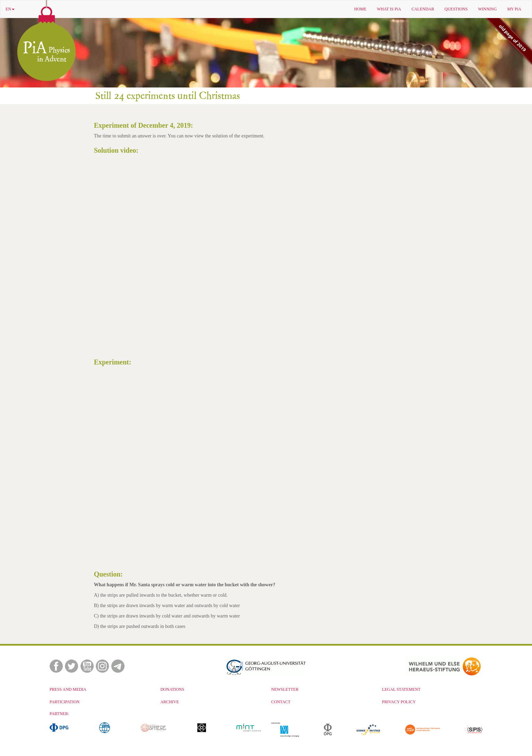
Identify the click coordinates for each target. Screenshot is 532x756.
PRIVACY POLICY (399, 702)
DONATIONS (172, 689)
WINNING (487, 9)
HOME (360, 9)
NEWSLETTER (285, 689)
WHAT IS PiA (389, 9)
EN (10, 9)
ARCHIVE (169, 702)
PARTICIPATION (65, 702)
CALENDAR (423, 9)
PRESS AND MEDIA (68, 689)
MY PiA (514, 9)
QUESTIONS (456, 9)
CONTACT (281, 702)
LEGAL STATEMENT (401, 689)
